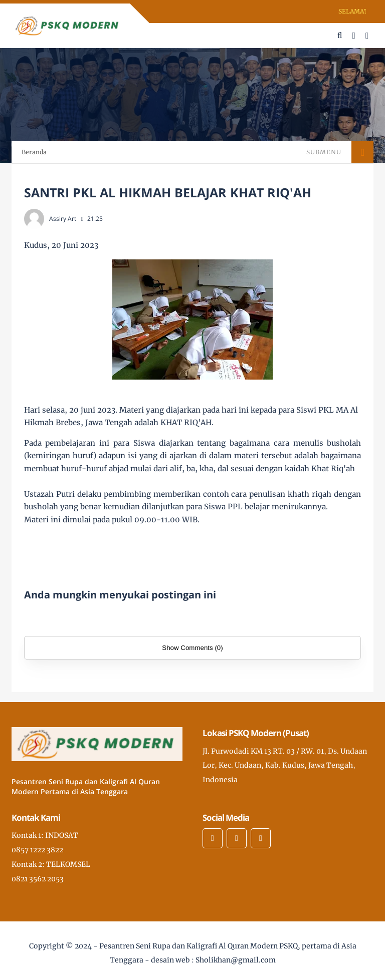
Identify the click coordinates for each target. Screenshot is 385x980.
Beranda (34, 152)
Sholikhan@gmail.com (236, 960)
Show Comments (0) (192, 648)
